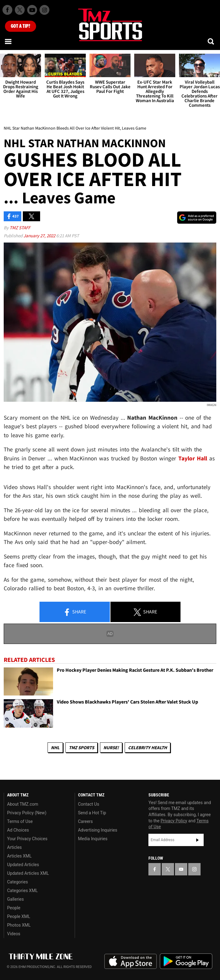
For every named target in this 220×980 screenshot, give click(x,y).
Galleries (15, 899)
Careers (85, 821)
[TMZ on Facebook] (7, 10)
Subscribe (197, 840)
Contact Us (89, 804)
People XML (19, 916)
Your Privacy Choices (27, 839)
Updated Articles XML (28, 873)
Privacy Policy (174, 821)
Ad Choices (18, 830)
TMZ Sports (81, 747)
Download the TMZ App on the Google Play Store (186, 961)
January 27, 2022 (40, 236)
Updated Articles (23, 865)
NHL (55, 747)
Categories (17, 882)
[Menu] (9, 41)
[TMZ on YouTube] (181, 869)
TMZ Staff (20, 228)
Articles (15, 847)
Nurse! (111, 747)
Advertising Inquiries (98, 830)
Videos (14, 934)
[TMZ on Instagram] (44, 10)
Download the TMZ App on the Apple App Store (131, 961)
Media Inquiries (93, 839)
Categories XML (22, 891)
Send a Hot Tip (92, 813)
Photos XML (19, 925)
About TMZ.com (23, 804)
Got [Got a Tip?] (21, 26)
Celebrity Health (147, 747)
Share (75, 612)
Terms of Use (20, 821)
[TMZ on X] (20, 10)
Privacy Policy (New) (27, 813)
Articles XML (19, 856)
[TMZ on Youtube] (32, 10)
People (14, 908)
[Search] (211, 41)
